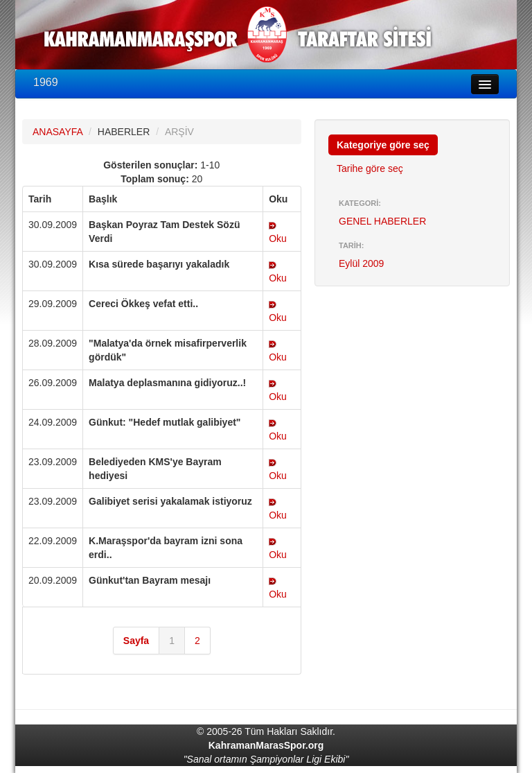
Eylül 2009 (361, 263)
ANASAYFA (57, 132)
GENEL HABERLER (382, 221)
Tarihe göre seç (370, 168)
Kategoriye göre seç (383, 145)
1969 (46, 82)
